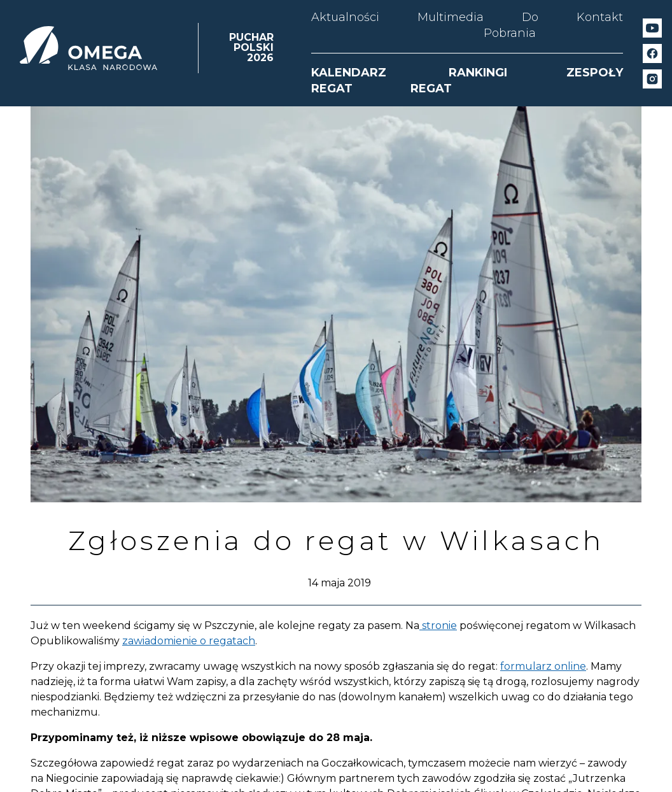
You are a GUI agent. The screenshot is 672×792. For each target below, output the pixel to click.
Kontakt (600, 17)
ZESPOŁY (595, 73)
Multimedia (451, 17)
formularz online (543, 666)
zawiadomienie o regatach (189, 641)
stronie (438, 626)
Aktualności (345, 17)
